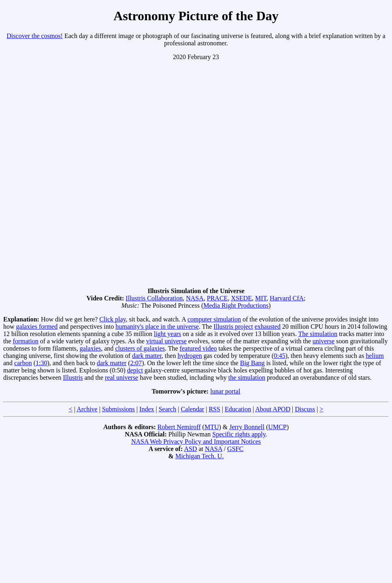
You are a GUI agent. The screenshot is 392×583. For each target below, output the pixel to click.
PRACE (217, 298)
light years (167, 334)
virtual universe (166, 341)
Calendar (192, 409)
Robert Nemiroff (179, 427)
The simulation (317, 334)
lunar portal (225, 391)
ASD (190, 449)
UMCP (277, 427)
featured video (198, 348)
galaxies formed (37, 327)
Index (147, 409)
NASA (195, 298)
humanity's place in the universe (157, 327)
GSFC (235, 449)
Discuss (305, 409)
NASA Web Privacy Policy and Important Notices (196, 442)
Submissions (118, 409)
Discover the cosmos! (35, 36)
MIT (261, 298)
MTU (212, 427)
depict (135, 370)
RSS (214, 409)
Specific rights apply (239, 434)
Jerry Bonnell (247, 427)
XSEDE (241, 298)
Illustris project (233, 327)
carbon (23, 363)
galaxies (90, 348)
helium (375, 356)
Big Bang (252, 363)
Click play (112, 319)
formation (26, 341)
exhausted (268, 327)
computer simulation (214, 319)
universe (324, 341)
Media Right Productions (236, 305)
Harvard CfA (287, 298)
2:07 (136, 363)
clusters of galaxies (140, 348)
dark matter (147, 356)
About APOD (273, 409)
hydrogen (190, 356)
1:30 (41, 363)
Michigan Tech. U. (199, 456)
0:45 (279, 356)
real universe (121, 378)
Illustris (73, 378)
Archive (87, 409)
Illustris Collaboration (154, 298)
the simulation (247, 378)
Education (238, 409)
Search (168, 409)
